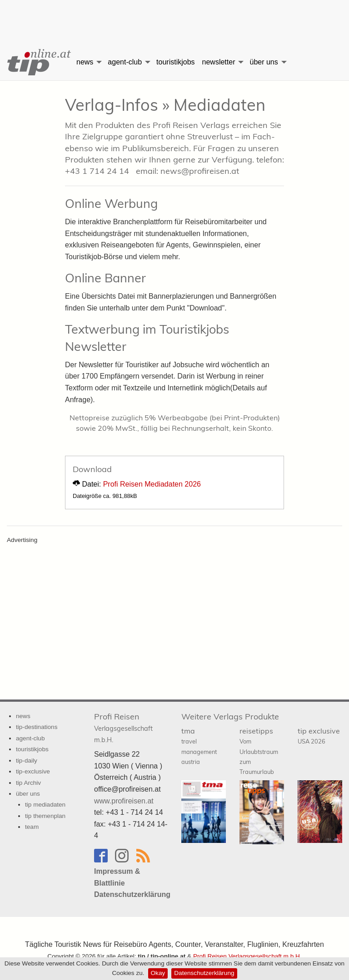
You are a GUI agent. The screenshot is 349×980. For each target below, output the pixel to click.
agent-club (125, 62)
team (32, 827)
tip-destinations (37, 727)
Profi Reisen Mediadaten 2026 (152, 484)
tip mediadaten (45, 805)
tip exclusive (319, 736)
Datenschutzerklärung (204, 973)
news (85, 62)
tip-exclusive (33, 771)
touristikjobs (175, 62)
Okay (158, 973)
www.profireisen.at (124, 801)
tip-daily (27, 761)
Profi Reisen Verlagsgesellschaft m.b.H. (247, 956)
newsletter (219, 62)
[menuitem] (36, 62)
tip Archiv (28, 783)
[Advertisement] (174, 16)
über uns (264, 62)
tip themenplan (45, 816)
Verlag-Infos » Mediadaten (165, 105)
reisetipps (259, 751)
